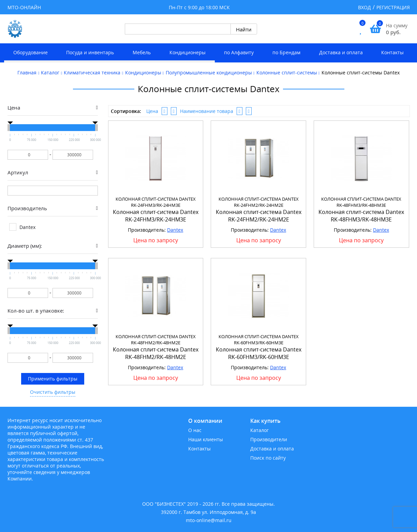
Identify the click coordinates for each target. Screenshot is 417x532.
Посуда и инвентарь (90, 52)
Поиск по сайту (268, 458)
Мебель (142, 52)
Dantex (175, 230)
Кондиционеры (188, 52)
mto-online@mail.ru (209, 520)
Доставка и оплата (341, 52)
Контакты (392, 52)
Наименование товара (207, 111)
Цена (152, 111)
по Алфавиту (239, 52)
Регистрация (393, 7)
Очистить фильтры (53, 392)
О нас (195, 430)
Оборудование (31, 52)
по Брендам (286, 52)
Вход (364, 7)
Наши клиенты (206, 439)
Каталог (259, 430)
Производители (269, 439)
